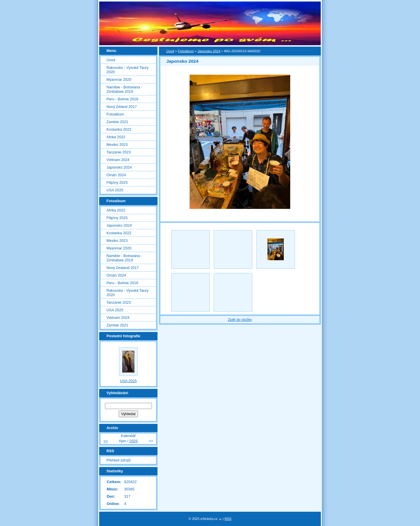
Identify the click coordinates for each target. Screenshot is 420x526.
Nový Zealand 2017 (123, 268)
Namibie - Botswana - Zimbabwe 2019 (124, 89)
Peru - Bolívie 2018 (122, 99)
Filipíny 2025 (117, 182)
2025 (134, 441)
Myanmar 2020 (119, 79)
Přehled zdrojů (119, 460)
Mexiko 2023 (117, 145)
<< (106, 441)
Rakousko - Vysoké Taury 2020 (127, 70)
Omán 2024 (116, 175)
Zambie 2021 (117, 122)
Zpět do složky (240, 320)
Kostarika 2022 (119, 129)
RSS (228, 519)
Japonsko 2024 (209, 51)
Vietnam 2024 (118, 160)
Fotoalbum (186, 51)
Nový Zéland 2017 (122, 107)
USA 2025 (115, 190)
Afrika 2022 (116, 137)
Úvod (170, 51)
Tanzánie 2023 (119, 152)
